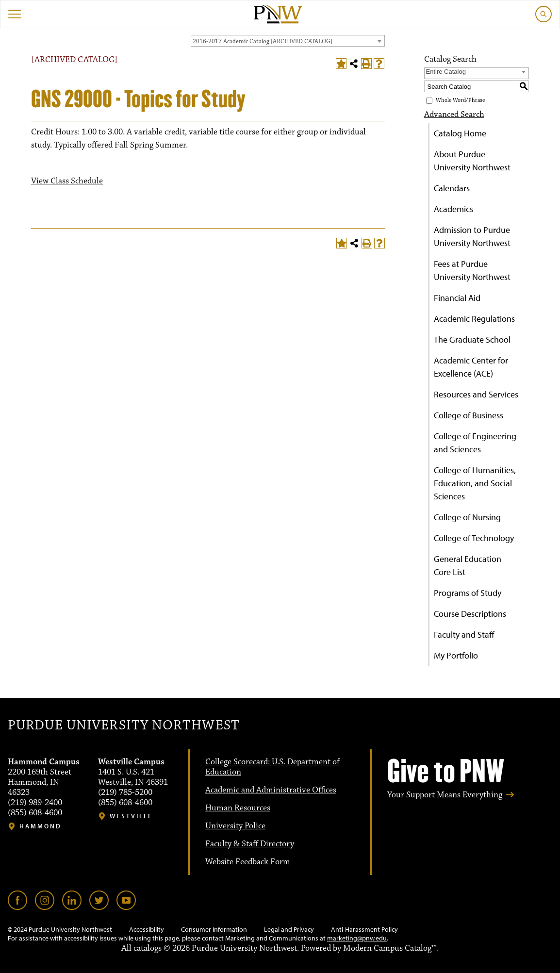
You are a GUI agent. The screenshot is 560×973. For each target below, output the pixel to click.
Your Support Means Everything (445, 795)
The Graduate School (472, 339)
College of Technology (474, 538)
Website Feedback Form (248, 862)
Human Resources (238, 808)
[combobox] (288, 41)
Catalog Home (460, 133)
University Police (235, 826)
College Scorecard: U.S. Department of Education (272, 767)
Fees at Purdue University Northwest (472, 270)
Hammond (41, 826)
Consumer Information (214, 929)
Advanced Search (454, 115)
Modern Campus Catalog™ (390, 948)
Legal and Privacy (289, 929)
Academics (453, 209)
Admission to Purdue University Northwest (472, 236)
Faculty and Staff (464, 635)
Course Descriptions (470, 614)
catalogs (148, 948)
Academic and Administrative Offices (271, 790)
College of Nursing (467, 517)
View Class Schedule (67, 181)
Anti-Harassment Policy (364, 929)
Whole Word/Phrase (460, 100)
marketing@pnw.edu (357, 938)
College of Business (469, 415)
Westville (131, 816)
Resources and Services (476, 394)
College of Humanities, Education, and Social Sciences (475, 483)
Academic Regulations (474, 319)
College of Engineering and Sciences (475, 443)
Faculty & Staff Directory (250, 844)
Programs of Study (468, 593)
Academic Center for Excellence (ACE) (471, 367)
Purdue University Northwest (124, 726)
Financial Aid (457, 298)
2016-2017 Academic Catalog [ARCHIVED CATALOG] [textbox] (263, 41)
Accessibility (147, 929)
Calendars (452, 188)
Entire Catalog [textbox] (446, 72)
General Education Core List (468, 565)
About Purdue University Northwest (472, 161)
